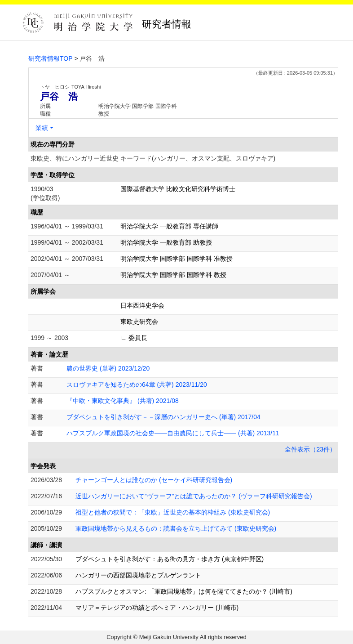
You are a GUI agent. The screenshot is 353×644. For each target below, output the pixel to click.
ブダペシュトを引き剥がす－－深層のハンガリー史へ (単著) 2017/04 (163, 417)
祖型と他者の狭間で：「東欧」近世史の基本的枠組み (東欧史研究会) (173, 512)
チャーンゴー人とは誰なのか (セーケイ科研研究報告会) (154, 480)
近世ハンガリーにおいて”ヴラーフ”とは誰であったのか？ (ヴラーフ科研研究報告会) (194, 496)
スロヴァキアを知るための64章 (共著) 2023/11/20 (137, 385)
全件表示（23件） (310, 449)
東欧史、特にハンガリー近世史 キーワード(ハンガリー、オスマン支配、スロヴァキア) (153, 158)
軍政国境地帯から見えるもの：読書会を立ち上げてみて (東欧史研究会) (176, 528)
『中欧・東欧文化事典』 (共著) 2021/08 (123, 401)
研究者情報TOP (51, 58)
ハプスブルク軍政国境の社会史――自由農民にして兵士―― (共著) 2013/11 (173, 433)
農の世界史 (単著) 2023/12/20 (108, 368)
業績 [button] (42, 128)
